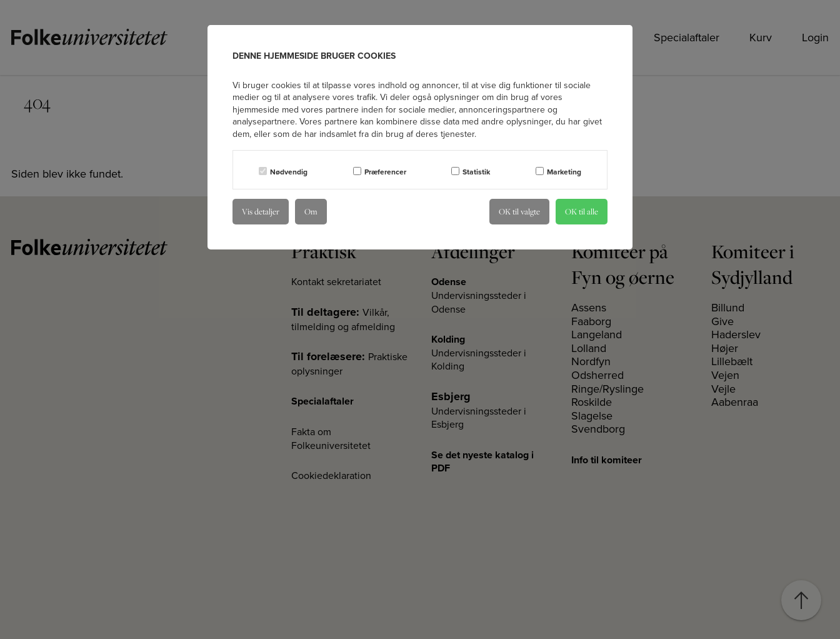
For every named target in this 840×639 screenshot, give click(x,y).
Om (311, 211)
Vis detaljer (261, 211)
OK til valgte (519, 211)
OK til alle (582, 211)
